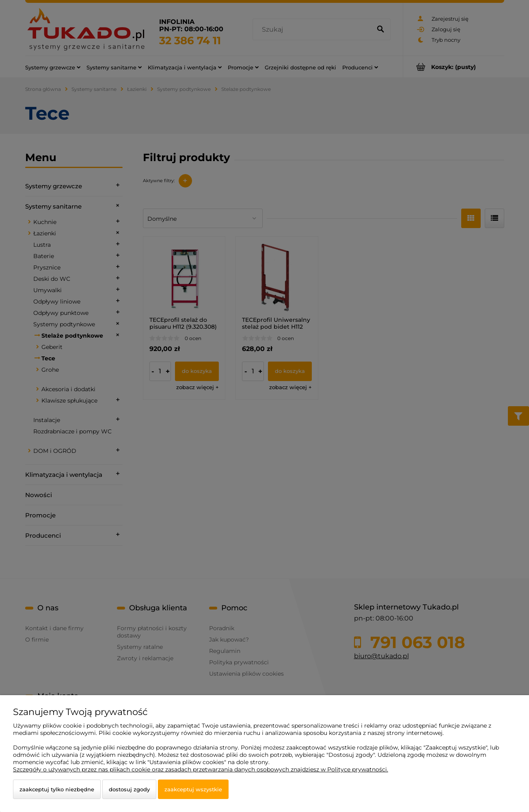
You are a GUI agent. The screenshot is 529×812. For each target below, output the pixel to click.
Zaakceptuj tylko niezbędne (57, 789)
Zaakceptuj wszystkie (193, 789)
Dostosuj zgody (129, 789)
